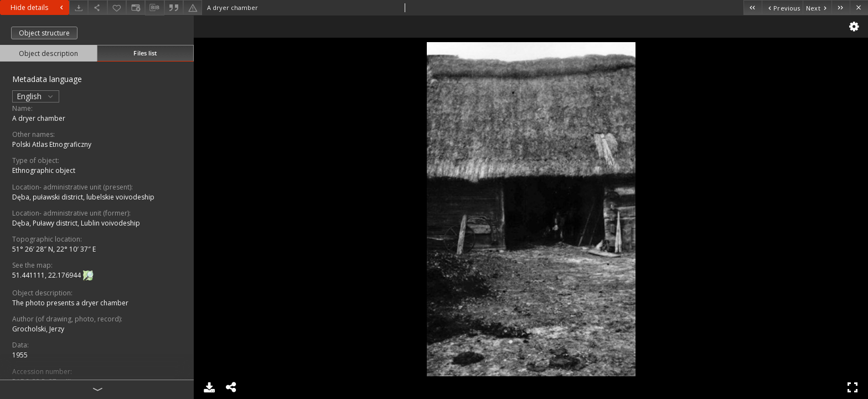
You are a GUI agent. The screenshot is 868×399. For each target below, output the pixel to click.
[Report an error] (193, 7)
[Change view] (136, 7)
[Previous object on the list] (782, 7)
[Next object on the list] (817, 7)
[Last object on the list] (841, 7)
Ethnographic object (44, 170)
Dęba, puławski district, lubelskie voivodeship (83, 197)
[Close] (859, 7)
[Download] (79, 7)
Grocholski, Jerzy (38, 329)
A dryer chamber (39, 118)
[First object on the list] (753, 7)
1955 (20, 355)
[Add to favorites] (117, 7)
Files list (145, 53)
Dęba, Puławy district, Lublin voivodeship (76, 223)
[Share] (97, 7)
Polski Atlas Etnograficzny (52, 144)
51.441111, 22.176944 (47, 275)
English (36, 96)
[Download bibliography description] (154, 8)
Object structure (44, 33)
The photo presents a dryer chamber (70, 303)
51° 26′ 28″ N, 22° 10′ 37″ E (54, 249)
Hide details (38, 7)
